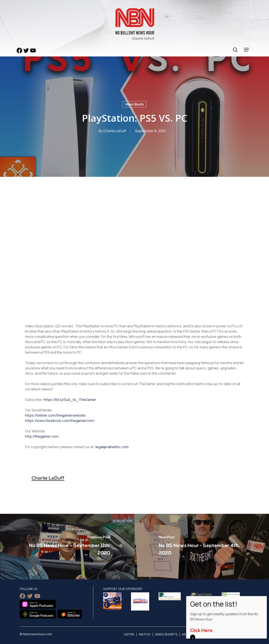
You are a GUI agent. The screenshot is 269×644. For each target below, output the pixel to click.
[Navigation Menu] (247, 50)
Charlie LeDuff (115, 131)
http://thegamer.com (42, 436)
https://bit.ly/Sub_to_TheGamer (70, 400)
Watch (145, 634)
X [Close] (193, 638)
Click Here (201, 631)
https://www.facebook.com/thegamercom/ (60, 421)
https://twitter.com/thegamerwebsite (55, 415)
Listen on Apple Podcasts (38, 604)
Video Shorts (134, 104)
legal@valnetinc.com (112, 447)
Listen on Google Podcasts (38, 614)
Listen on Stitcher (70, 614)
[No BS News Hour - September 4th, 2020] (202, 547)
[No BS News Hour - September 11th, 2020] (67, 547)
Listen (129, 634)
